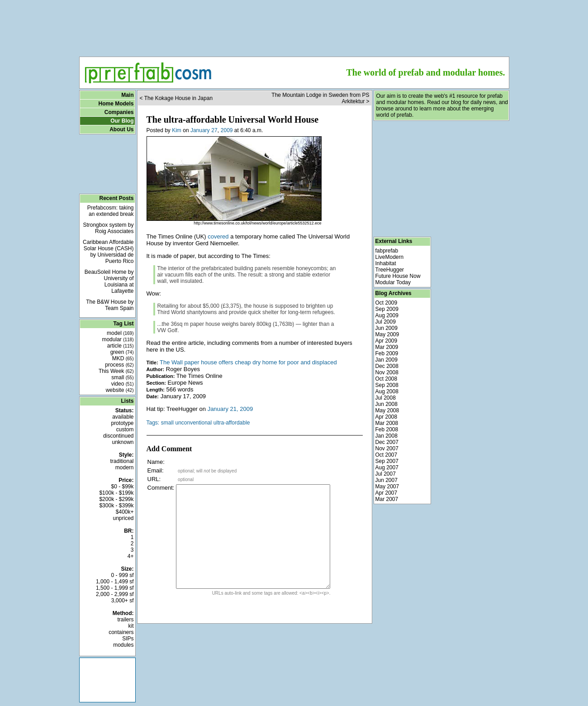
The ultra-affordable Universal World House (233, 119)
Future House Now (398, 276)
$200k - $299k (116, 499)
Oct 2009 (386, 303)
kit (131, 626)
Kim (177, 130)
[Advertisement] (294, 25)
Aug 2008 (387, 391)
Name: (156, 462)
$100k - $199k (116, 493)
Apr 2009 (386, 341)
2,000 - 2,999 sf (115, 594)
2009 (227, 130)
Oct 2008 (386, 379)
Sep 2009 (387, 309)
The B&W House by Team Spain (110, 305)
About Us (121, 129)
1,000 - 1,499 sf (115, 582)
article (121, 346)
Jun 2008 (386, 404)
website (120, 390)
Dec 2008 (387, 366)
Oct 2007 (386, 455)
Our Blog (122, 121)
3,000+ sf (123, 601)
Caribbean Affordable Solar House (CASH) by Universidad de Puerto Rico (108, 252)
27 (214, 130)
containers (121, 632)
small (122, 377)
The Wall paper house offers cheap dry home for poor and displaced (248, 362)
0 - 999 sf (122, 575)
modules (123, 645)
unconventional (193, 423)
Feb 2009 (387, 353)
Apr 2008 (386, 417)
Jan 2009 (386, 360)
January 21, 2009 (230, 409)
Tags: (153, 423)
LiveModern (390, 257)
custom (125, 429)
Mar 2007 (387, 499)
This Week (116, 371)
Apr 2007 (386, 493)
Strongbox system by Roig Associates (108, 228)
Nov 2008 (387, 372)
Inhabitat (386, 263)
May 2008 (387, 410)
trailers (125, 620)
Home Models (116, 104)
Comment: (161, 488)
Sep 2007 (387, 461)
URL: (154, 479)
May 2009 (387, 334)
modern (125, 467)
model (120, 333)
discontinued (118, 436)
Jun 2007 (386, 480)
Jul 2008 (386, 398)
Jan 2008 (386, 436)
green (122, 352)
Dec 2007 (387, 442)
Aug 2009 (387, 315)
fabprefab (387, 251)
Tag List (123, 324)
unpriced (123, 518)
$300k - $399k (116, 506)
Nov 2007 (387, 448)
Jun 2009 (386, 328)
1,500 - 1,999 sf (115, 588)
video (123, 384)
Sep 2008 (387, 385)
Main (127, 95)
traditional (122, 461)
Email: (156, 470)
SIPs (128, 639)
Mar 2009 (387, 347)
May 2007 (387, 487)
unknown (123, 442)
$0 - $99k (122, 487)
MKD (123, 358)
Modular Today (393, 282)
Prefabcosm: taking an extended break (111, 211)
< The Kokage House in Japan (176, 98)
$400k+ (125, 512)
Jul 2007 (386, 474)
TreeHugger (390, 270)
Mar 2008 (387, 423)
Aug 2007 (387, 467)
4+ (131, 556)
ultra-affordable (232, 423)
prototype (122, 423)
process (119, 365)
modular (118, 339)
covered (218, 236)
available (123, 417)
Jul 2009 (386, 322)
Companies (119, 112)
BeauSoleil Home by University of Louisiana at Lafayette (109, 281)
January (200, 130)
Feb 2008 (387, 429)
